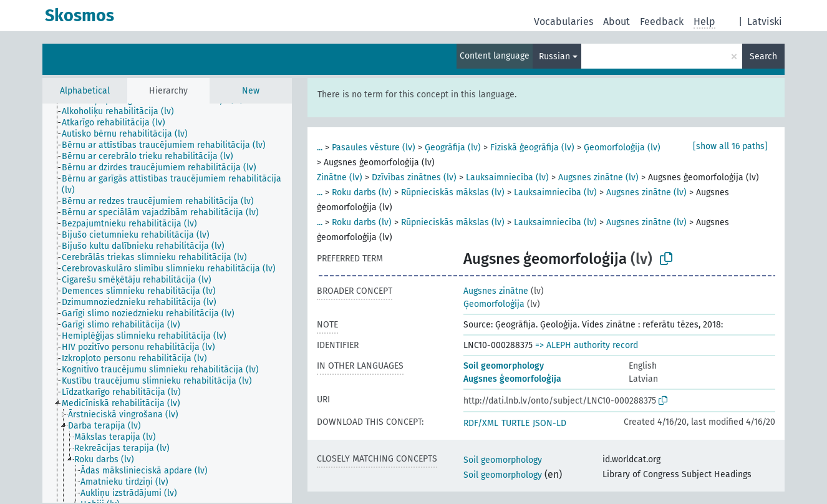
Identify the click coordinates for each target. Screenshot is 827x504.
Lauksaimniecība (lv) (507, 177)
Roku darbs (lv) (362, 192)
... (320, 148)
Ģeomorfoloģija (494, 304)
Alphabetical (85, 91)
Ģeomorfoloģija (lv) (622, 148)
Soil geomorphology (504, 366)
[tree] (167, 303)
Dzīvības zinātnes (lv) (414, 177)
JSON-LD (549, 423)
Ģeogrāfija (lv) (453, 148)
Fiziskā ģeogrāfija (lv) (532, 148)
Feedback (662, 22)
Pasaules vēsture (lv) (374, 148)
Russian (554, 56)
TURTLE (515, 423)
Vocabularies (563, 22)
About (617, 22)
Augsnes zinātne (496, 291)
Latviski (765, 22)
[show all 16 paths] (730, 146)
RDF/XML (481, 423)
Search (763, 56)
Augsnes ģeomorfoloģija (512, 379)
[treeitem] (123, 112)
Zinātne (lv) (340, 177)
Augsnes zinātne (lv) (598, 177)
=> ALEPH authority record (587, 345)
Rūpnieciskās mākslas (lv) (453, 192)
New (251, 91)
